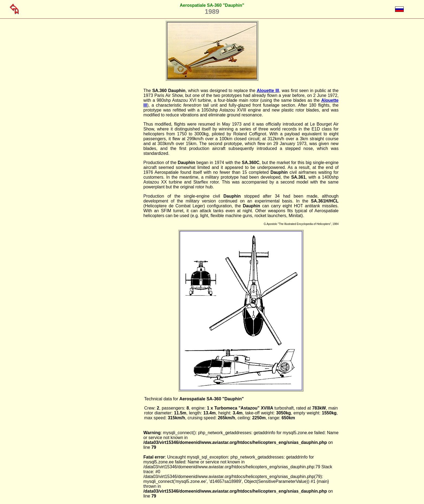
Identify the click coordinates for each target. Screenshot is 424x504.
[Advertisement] (116, 169)
